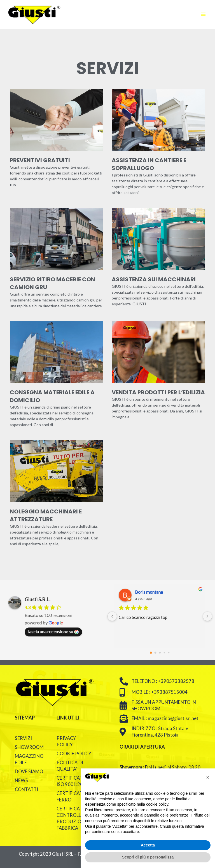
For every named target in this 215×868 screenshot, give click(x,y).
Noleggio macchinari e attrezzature (46, 515)
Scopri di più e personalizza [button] (148, 857)
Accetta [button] (148, 845)
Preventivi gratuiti (40, 160)
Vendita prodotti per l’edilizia (158, 392)
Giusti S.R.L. (38, 599)
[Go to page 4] (169, 653)
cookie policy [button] (157, 804)
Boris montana (149, 592)
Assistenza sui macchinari (154, 279)
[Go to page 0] (151, 653)
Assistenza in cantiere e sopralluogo (149, 164)
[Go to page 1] (156, 653)
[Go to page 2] (160, 653)
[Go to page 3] (164, 653)
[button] (208, 777)
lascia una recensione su (53, 631)
